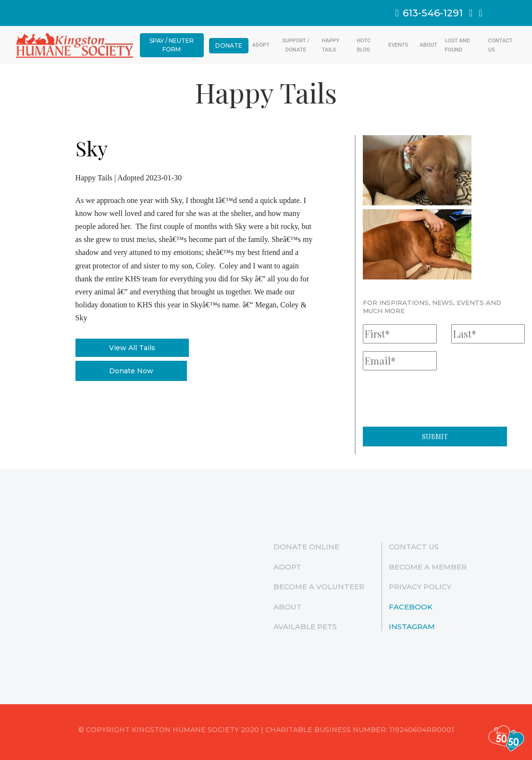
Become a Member (428, 567)
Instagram (412, 627)
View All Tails (132, 348)
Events (398, 45)
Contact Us (500, 45)
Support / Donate (296, 45)
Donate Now (131, 371)
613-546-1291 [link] (429, 13)
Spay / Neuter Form (172, 45)
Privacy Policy (420, 587)
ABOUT (428, 45)
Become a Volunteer (319, 587)
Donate (229, 45)
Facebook (411, 607)
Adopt (261, 45)
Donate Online (306, 547)
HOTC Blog (364, 45)
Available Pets (305, 627)
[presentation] (436, 397)
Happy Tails (331, 45)
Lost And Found (458, 45)
